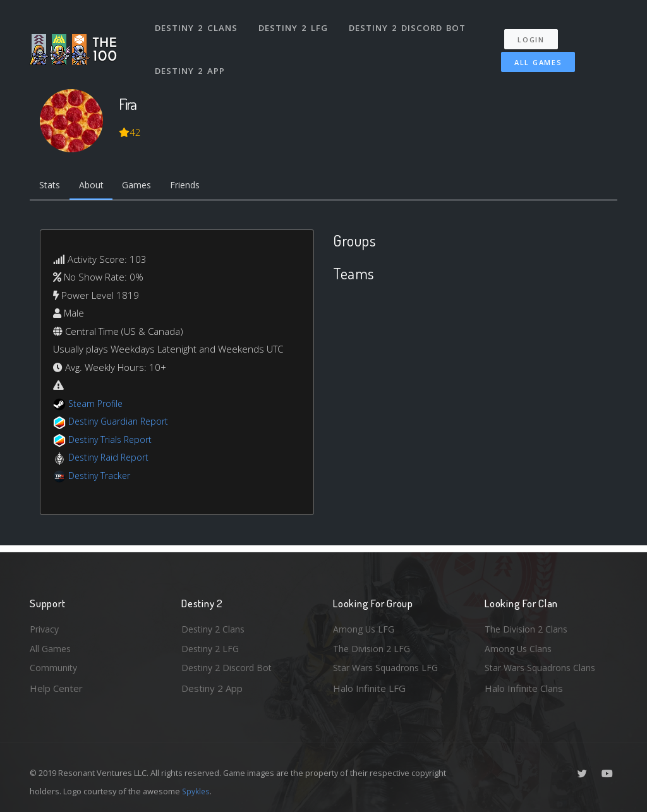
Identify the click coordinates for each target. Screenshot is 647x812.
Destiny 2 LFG (295, 24)
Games (144, 186)
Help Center (56, 688)
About (96, 186)
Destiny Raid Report (111, 459)
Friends (196, 186)
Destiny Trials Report (113, 441)
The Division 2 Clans (528, 626)
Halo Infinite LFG (369, 688)
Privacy (45, 626)
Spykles (197, 791)
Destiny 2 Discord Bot (409, 24)
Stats (51, 186)
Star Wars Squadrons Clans (543, 667)
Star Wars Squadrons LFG (389, 667)
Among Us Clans (520, 647)
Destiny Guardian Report (122, 423)
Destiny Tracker (101, 477)
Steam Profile (97, 405)
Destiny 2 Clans (197, 24)
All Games (531, 55)
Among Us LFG (365, 626)
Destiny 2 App (191, 59)
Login (536, 32)
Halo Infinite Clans (524, 688)
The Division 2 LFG (373, 647)
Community (54, 667)
